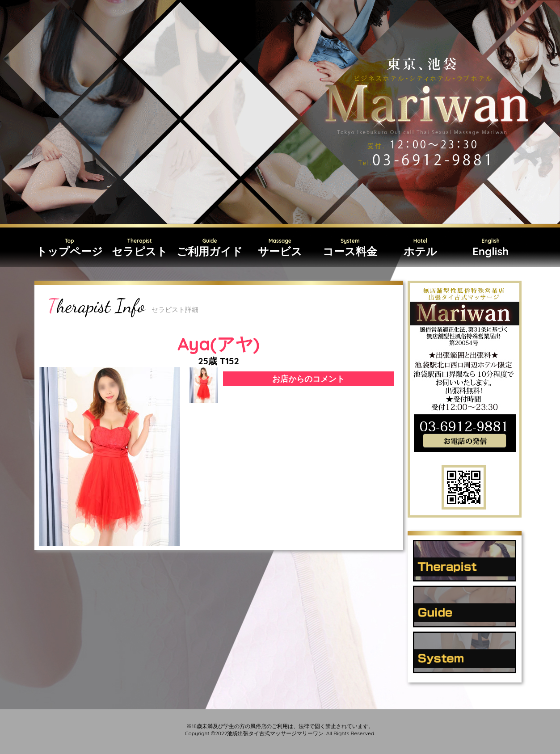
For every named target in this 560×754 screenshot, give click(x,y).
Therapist (140, 248)
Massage (280, 248)
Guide (210, 248)
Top (69, 248)
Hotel (420, 248)
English (491, 248)
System (350, 248)
